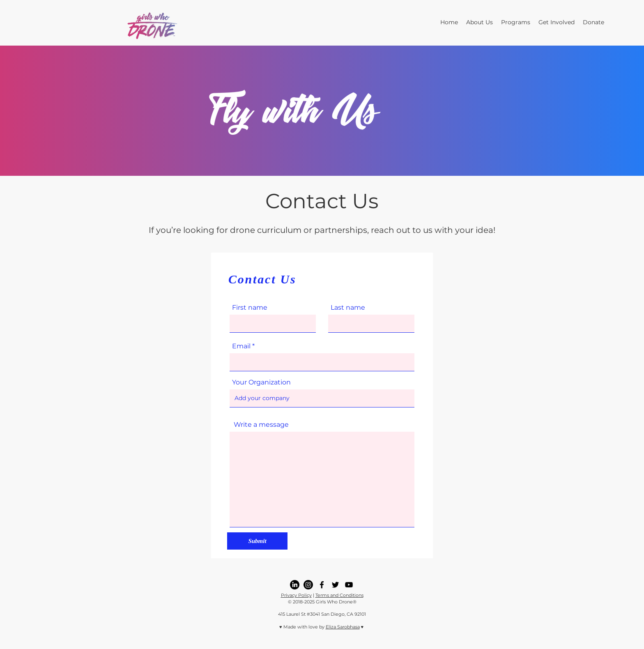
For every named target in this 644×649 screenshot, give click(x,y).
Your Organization (261, 382)
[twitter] (335, 585)
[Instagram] (308, 585)
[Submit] (257, 541)
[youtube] (349, 585)
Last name (348, 308)
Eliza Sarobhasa (343, 627)
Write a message (261, 425)
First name (250, 308)
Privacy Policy (296, 595)
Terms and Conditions (339, 595)
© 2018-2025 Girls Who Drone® (322, 602)
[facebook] (322, 585)
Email (241, 346)
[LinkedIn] (295, 585)
